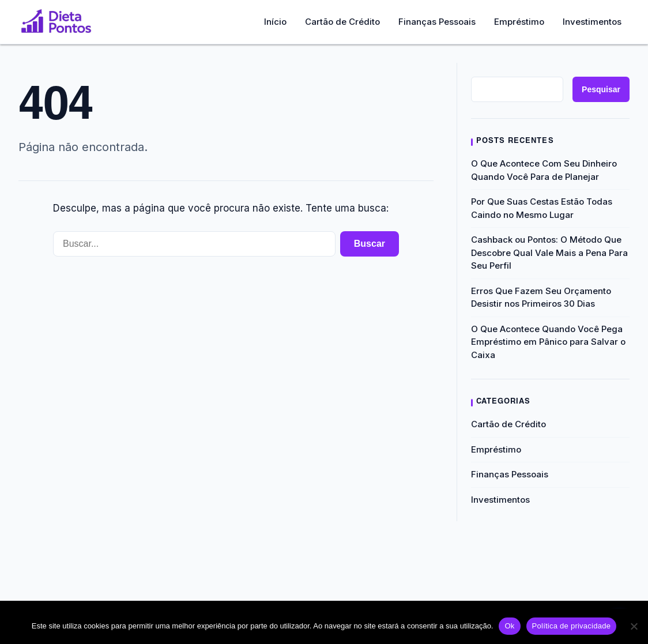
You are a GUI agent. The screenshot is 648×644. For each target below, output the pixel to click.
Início (275, 22)
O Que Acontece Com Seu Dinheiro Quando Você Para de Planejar (544, 170)
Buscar (370, 244)
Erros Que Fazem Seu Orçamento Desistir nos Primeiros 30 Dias (541, 297)
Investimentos (592, 22)
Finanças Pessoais (437, 22)
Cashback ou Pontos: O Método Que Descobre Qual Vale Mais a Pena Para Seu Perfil (549, 253)
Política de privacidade (572, 626)
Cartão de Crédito (342, 22)
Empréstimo (519, 22)
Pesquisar (601, 89)
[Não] (634, 626)
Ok (509, 626)
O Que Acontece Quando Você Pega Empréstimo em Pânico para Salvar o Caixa (548, 342)
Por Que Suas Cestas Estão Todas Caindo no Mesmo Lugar (542, 208)
